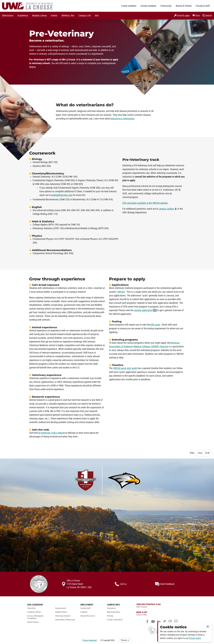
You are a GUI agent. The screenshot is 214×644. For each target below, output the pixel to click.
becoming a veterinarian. (123, 119)
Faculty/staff (86, 608)
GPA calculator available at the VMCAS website (145, 203)
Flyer (200, 453)
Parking (110, 616)
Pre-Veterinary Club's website (51, 433)
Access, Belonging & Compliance (35, 617)
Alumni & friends (184, 6)
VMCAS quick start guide (125, 368)
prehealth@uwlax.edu (62, 195)
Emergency (111, 608)
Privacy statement (90, 640)
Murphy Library (40, 16)
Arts (97, 16)
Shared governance (63, 616)
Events (54, 16)
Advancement (61, 608)
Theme (125, 640)
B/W (208, 453)
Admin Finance (33, 622)
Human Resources (88, 616)
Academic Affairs (34, 612)
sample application (143, 310)
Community (166, 6)
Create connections (115, 620)
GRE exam (155, 325)
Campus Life (85, 16)
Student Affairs (61, 612)
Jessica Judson (166, 209)
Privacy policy (195, 638)
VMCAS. (121, 292)
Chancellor (31, 608)
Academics (23, 16)
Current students (148, 6)
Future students (129, 6)
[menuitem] (8, 16)
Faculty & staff (203, 6)
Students (84, 612)
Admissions (8, 16)
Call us (121, 584)
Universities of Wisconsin (65, 620)
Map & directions (114, 612)
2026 (112, 640)
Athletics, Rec (68, 16)
